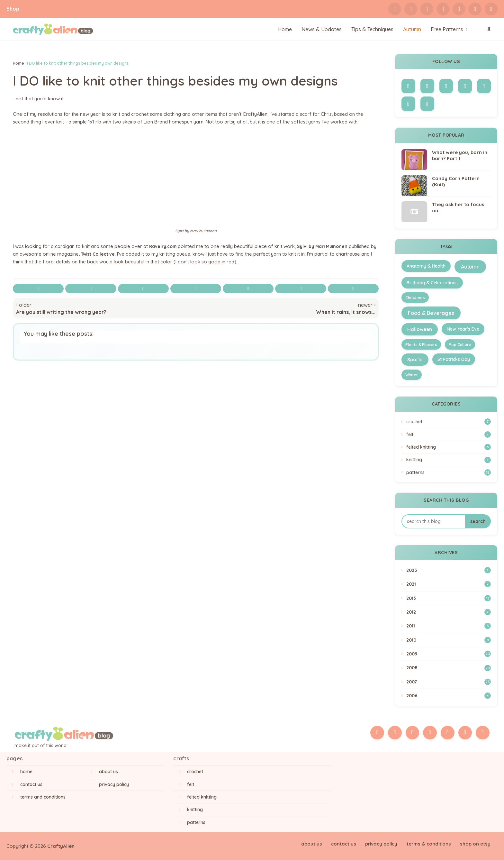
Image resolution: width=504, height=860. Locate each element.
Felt (449, 435)
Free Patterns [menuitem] (447, 29)
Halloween (420, 329)
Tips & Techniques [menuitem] (372, 29)
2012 (449, 612)
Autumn (470, 267)
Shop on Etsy (476, 843)
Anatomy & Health (426, 266)
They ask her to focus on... (458, 208)
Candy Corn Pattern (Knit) (456, 182)
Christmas (415, 298)
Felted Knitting (449, 447)
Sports (415, 359)
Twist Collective (106, 254)
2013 (449, 598)
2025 (449, 570)
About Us (108, 772)
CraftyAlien (61, 846)
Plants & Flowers (421, 345)
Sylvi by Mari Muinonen (327, 246)
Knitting (449, 460)
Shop (13, 9)
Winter (412, 375)
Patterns (449, 472)
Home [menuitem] (285, 29)
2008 (449, 668)
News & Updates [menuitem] (322, 29)
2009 (449, 654)
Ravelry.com (164, 246)
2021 (449, 584)
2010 (449, 640)
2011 (449, 626)
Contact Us (31, 784)
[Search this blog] (433, 521)
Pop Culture (460, 345)
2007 (449, 682)
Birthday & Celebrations (432, 283)
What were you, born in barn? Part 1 (460, 156)
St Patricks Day (454, 359)
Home (18, 63)
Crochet (449, 422)
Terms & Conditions (431, 843)
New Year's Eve (463, 329)
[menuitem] (412, 30)
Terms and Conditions (43, 797)
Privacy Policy (114, 784)
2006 (449, 696)
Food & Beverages (431, 313)
